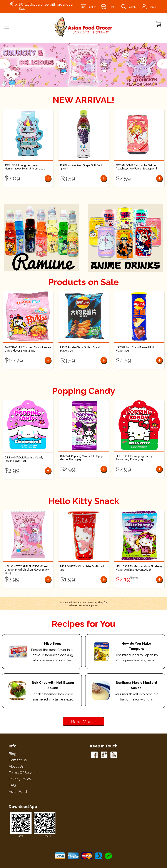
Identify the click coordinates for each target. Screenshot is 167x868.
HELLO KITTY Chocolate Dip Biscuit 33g (82, 568)
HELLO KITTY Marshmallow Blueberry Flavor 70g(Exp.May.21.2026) (139, 568)
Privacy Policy (20, 779)
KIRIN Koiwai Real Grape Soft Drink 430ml (82, 167)
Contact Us (18, 760)
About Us (16, 766)
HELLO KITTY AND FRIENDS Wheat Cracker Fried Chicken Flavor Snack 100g (27, 570)
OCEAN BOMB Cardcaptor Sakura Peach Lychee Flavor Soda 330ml (136, 167)
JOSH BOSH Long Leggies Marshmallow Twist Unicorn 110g (25, 167)
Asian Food (18, 792)
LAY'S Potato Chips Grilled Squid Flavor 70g (80, 349)
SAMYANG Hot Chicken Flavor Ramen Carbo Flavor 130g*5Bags (28, 349)
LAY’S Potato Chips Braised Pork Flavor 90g (135, 349)
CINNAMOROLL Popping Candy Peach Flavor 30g (24, 459)
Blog (13, 754)
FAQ (12, 785)
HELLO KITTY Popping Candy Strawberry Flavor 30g (134, 458)
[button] (5, 64)
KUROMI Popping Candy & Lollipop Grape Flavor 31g (82, 458)
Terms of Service (23, 773)
